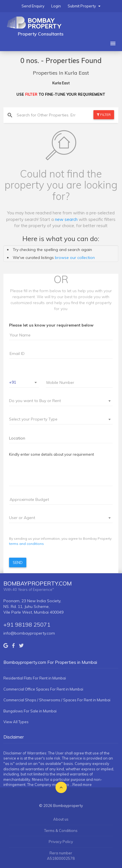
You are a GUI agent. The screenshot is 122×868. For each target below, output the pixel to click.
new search (66, 219)
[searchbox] (61, 438)
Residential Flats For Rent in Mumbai (35, 678)
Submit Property (84, 6)
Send (18, 562)
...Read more (81, 785)
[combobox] (24, 383)
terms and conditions (26, 544)
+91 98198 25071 (27, 625)
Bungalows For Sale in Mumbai (30, 711)
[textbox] (57, 401)
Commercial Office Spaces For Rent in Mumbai (43, 689)
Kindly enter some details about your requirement (52, 454)
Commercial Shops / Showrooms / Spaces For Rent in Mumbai (57, 700)
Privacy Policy (61, 842)
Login (56, 6)
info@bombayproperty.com (29, 633)
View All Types (16, 722)
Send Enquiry (33, 6)
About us (61, 819)
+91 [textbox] (13, 382)
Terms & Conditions (61, 831)
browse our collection (75, 258)
